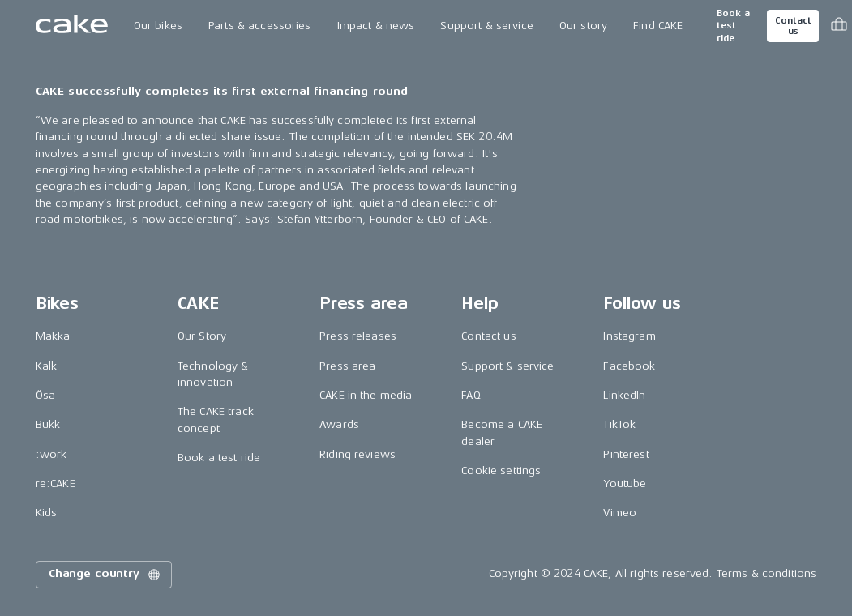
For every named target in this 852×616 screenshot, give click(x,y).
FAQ (471, 395)
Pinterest (626, 454)
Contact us (793, 26)
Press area (347, 366)
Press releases (358, 336)
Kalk (47, 366)
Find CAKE (658, 26)
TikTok (619, 424)
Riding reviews (357, 454)
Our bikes (158, 26)
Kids (47, 513)
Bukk (48, 424)
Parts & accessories (260, 26)
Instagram (629, 336)
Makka (53, 336)
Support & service (486, 26)
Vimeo (620, 513)
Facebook (629, 366)
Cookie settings (501, 471)
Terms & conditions (767, 573)
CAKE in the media (366, 395)
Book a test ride (733, 26)
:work (51, 454)
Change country (105, 575)
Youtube (625, 483)
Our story (583, 26)
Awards (339, 424)
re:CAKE (56, 483)
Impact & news (376, 26)
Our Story (202, 336)
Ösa (45, 395)
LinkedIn (624, 395)
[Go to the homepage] (72, 26)
